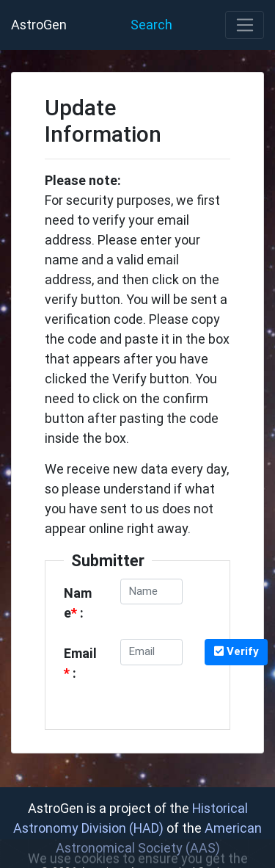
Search (151, 25)
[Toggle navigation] (245, 25)
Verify (236, 651)
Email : (80, 663)
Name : (78, 603)
